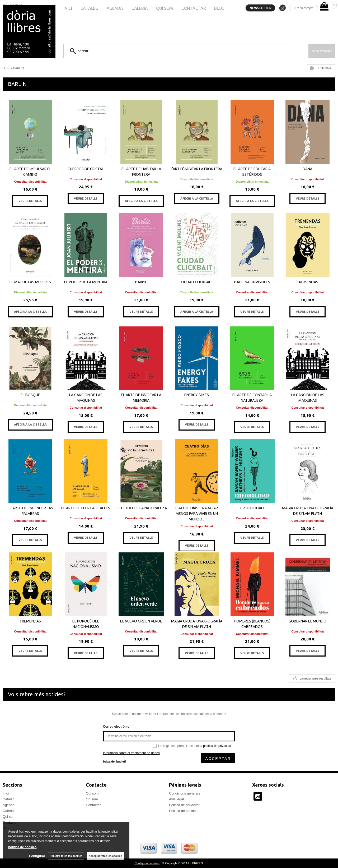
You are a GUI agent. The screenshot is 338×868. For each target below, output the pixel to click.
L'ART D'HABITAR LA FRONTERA (197, 169)
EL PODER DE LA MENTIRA (86, 282)
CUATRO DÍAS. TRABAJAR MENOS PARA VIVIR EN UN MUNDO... (197, 514)
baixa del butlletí (114, 761)
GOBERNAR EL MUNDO (308, 621)
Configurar (37, 856)
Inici (68, 8)
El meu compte (304, 8)
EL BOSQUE (30, 395)
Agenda (115, 8)
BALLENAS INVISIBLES (252, 282)
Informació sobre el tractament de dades (131, 753)
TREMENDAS (308, 282)
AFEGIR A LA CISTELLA (141, 201)
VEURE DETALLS (30, 201)
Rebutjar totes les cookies (66, 856)
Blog (219, 8)
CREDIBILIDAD (252, 508)
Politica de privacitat (184, 805)
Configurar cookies (147, 863)
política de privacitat (217, 746)
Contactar (194, 8)
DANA (308, 169)
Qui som (165, 8)
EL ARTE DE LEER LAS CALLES (86, 508)
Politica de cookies (183, 811)
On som (92, 799)
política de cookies (22, 847)
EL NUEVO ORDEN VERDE (141, 621)
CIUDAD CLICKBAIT (197, 282)
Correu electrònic (116, 727)
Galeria (140, 8)
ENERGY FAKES (197, 395)
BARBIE (141, 282)
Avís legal (176, 799)
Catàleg (89, 8)
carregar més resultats (315, 678)
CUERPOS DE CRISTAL (86, 169)
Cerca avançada (322, 51)
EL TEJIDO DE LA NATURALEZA (141, 508)
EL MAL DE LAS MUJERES (30, 282)
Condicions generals (185, 793)
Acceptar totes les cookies (105, 856)
